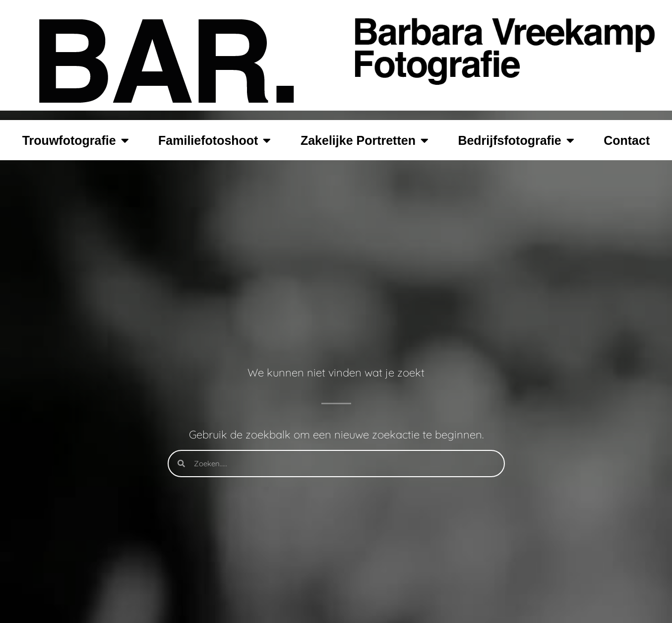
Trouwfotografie (76, 140)
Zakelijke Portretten (365, 140)
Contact (627, 140)
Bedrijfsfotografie (516, 140)
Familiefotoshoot (214, 140)
